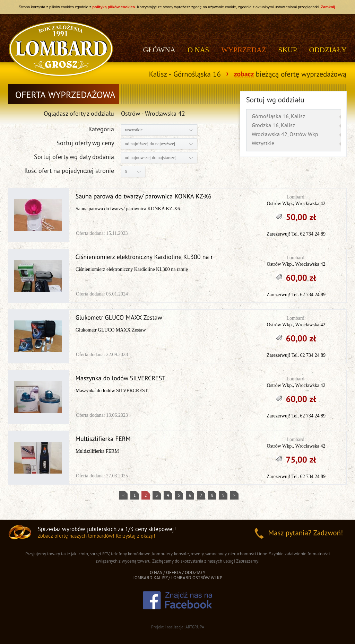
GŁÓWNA (159, 50)
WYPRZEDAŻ (244, 50)
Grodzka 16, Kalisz (273, 126)
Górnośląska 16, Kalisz (278, 117)
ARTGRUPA (195, 628)
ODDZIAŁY (328, 50)
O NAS (198, 50)
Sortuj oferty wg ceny (85, 144)
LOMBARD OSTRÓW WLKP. (197, 578)
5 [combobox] (126, 171)
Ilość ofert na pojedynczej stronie (69, 171)
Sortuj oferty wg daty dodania (74, 157)
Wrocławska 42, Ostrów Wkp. (285, 135)
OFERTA (174, 573)
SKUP (288, 50)
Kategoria (101, 130)
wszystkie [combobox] (134, 130)
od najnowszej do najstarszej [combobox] (151, 157)
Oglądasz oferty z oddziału (79, 114)
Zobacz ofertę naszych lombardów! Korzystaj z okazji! (97, 536)
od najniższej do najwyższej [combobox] (150, 144)
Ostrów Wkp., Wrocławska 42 (296, 204)
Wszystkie (263, 144)
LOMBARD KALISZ (150, 578)
